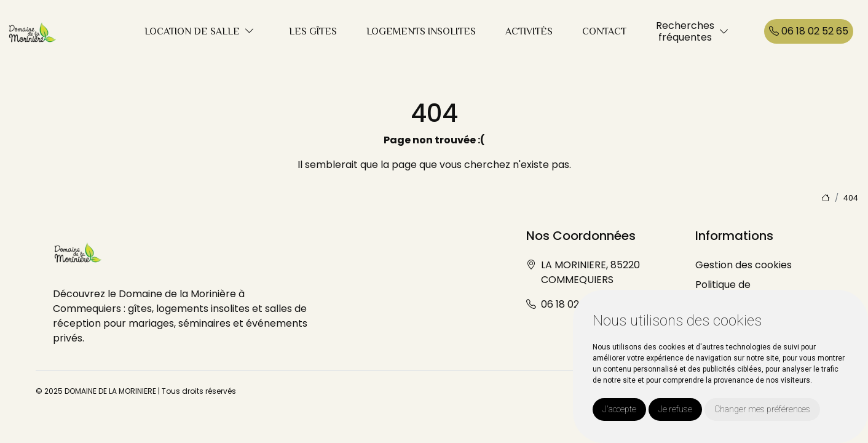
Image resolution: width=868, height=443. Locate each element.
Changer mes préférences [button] (762, 409)
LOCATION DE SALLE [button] (192, 31)
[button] (250, 32)
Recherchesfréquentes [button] (685, 31)
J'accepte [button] (619, 409)
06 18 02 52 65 (809, 31)
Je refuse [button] (675, 409)
